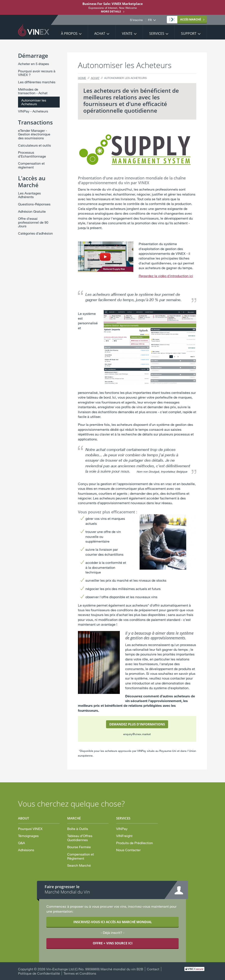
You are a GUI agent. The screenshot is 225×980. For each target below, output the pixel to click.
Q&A (21, 843)
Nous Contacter (128, 850)
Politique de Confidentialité (39, 973)
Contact (153, 969)
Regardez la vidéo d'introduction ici (166, 276)
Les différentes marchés (37, 82)
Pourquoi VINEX (30, 829)
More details (111, 11)
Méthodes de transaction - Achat (33, 91)
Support (189, 33)
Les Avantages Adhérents (29, 195)
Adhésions (26, 850)
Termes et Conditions (80, 973)
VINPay (122, 829)
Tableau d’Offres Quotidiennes (80, 838)
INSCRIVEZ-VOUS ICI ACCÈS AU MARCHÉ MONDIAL (113, 922)
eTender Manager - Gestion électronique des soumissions (34, 134)
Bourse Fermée (79, 847)
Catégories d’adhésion (35, 233)
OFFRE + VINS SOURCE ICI (113, 943)
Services (157, 33)
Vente (127, 33)
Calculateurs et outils (34, 145)
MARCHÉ (185, 19)
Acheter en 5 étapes (33, 64)
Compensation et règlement (31, 165)
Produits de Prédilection (135, 843)
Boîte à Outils (78, 829)
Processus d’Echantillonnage (32, 154)
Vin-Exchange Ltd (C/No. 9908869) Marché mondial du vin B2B (95, 969)
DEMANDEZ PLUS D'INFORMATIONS (137, 724)
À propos (69, 33)
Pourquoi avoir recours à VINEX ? (37, 73)
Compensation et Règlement (81, 856)
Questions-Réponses (34, 204)
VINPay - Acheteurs (33, 111)
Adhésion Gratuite (32, 211)
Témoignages (28, 836)
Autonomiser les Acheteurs (34, 102)
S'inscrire (136, 20)
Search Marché (79, 865)
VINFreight (124, 836)
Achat (100, 33)
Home (82, 78)
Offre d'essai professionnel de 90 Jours (33, 222)
